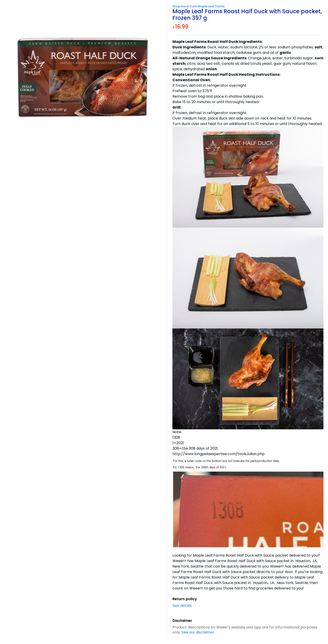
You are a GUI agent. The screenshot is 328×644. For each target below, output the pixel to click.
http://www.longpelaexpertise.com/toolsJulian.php (219, 454)
